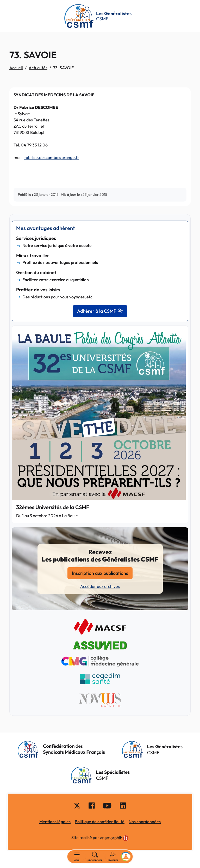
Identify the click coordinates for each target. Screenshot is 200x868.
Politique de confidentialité (100, 822)
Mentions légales (55, 822)
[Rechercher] (95, 857)
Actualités (38, 68)
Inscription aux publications (100, 573)
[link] (114, 838)
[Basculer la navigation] (77, 857)
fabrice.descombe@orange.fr (52, 157)
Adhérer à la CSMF (100, 311)
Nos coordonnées (145, 822)
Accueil (16, 68)
